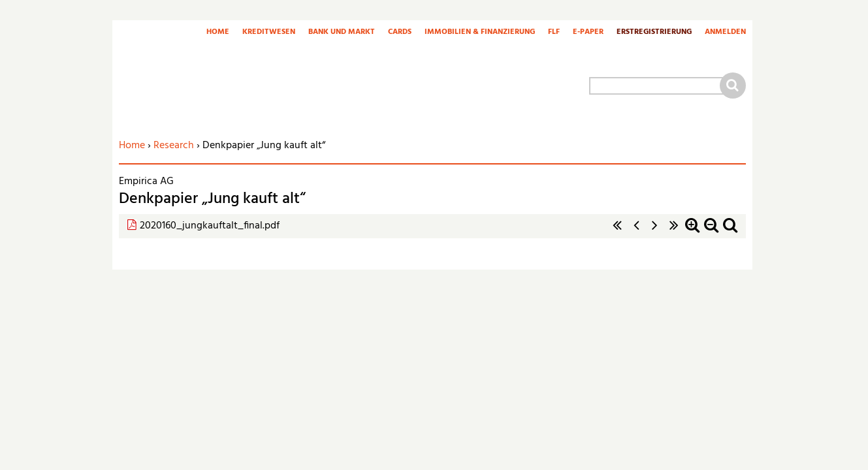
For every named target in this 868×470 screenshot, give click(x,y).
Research (174, 146)
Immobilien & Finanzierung (480, 33)
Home (218, 33)
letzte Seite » (674, 232)
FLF (554, 33)
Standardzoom (730, 232)
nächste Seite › (655, 232)
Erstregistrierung (654, 33)
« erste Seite (617, 232)
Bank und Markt (342, 33)
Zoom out (711, 232)
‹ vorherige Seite (636, 232)
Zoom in (692, 232)
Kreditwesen (269, 33)
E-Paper (588, 33)
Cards (400, 33)
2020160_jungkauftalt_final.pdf (210, 226)
